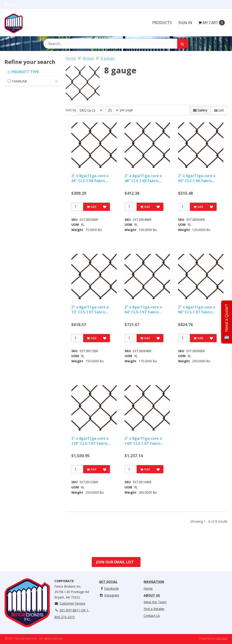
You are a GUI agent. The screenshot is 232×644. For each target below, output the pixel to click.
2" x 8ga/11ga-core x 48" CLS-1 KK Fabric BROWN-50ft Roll (143, 178)
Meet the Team (155, 602)
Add (92, 207)
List (219, 110)
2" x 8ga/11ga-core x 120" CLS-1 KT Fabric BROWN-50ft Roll (90, 441)
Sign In (185, 23)
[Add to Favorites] (105, 207)
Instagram (109, 595)
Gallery (200, 110)
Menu (11, 4)
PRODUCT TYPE (25, 72)
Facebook (109, 588)
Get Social (108, 582)
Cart (211, 23)
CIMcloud (221, 638)
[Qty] (77, 207)
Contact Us (152, 616)
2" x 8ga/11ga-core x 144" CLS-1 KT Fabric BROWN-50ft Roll (143, 441)
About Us (152, 595)
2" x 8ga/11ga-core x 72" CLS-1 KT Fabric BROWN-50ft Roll (90, 310)
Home (148, 588)
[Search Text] (116, 44)
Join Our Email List (115, 562)
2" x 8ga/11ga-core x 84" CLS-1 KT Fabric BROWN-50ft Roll (143, 310)
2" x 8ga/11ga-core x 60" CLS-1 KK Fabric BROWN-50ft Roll (197, 178)
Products (162, 23)
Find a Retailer (154, 609)
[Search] (183, 44)
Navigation (154, 582)
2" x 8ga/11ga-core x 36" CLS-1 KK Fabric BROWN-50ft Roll (90, 178)
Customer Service (70, 603)
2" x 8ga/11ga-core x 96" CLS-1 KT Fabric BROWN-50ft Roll (197, 310)
